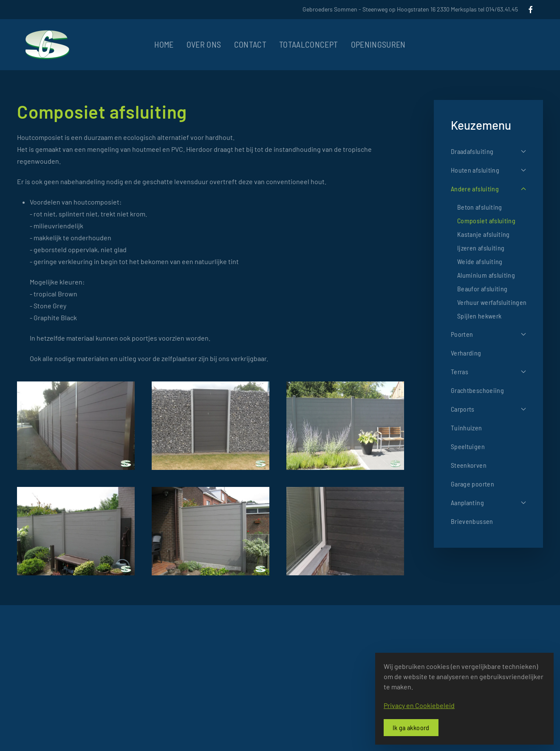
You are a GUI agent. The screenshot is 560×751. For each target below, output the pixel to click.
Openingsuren (378, 44)
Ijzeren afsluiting (481, 248)
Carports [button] (488, 409)
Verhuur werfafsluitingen (492, 302)
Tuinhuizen (467, 428)
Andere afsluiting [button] (488, 189)
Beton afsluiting (480, 207)
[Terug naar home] (47, 45)
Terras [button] (488, 371)
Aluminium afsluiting (486, 275)
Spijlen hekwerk (479, 316)
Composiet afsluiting (486, 220)
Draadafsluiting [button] (488, 151)
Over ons (204, 44)
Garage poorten (472, 484)
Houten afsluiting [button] (488, 170)
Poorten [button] (488, 334)
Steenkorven (469, 465)
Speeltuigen (468, 446)
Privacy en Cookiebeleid (419, 705)
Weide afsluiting (480, 261)
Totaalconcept (309, 44)
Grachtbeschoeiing (477, 390)
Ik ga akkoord (411, 727)
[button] (76, 426)
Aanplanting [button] (488, 502)
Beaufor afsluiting (482, 289)
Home (164, 44)
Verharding (466, 353)
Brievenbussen (472, 521)
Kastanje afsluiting (484, 234)
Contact (250, 44)
